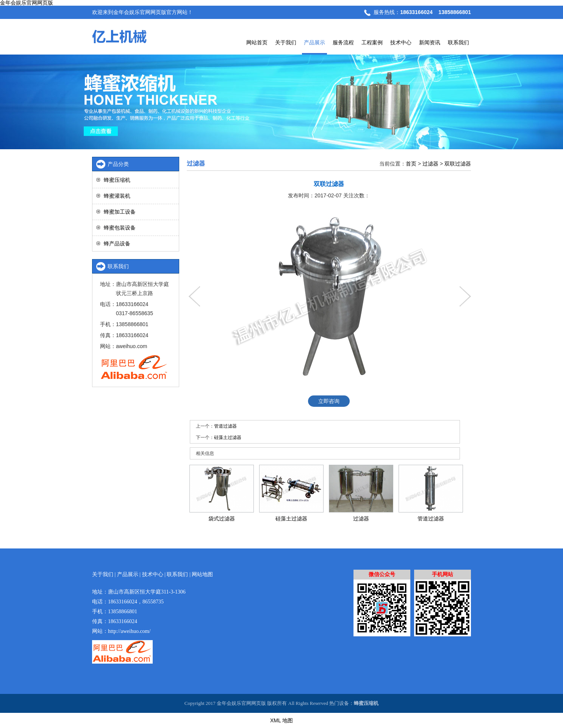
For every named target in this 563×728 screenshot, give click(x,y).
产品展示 (314, 42)
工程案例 (372, 42)
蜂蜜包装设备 (120, 228)
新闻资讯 (430, 42)
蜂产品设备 (117, 244)
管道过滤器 (225, 426)
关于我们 (286, 42)
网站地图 (202, 574)
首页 (411, 164)
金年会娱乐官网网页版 (27, 3)
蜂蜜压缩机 (117, 180)
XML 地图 (281, 720)
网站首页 (257, 42)
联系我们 (458, 42)
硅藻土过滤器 (228, 437)
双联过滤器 (458, 164)
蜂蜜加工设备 (120, 212)
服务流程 (343, 42)
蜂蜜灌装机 (117, 196)
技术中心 (401, 42)
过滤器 (430, 164)
